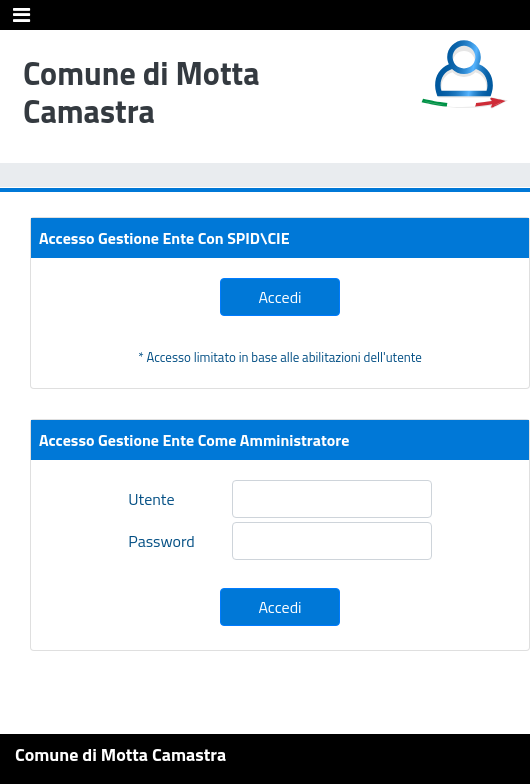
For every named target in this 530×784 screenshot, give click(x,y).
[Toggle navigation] (21, 15)
